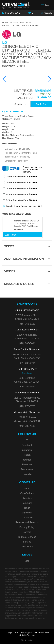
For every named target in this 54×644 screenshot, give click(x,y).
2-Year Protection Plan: (21, 182)
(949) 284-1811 (27, 387)
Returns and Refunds (27, 522)
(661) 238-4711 (27, 363)
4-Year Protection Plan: (21, 194)
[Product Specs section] (27, 247)
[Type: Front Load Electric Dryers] (27, 116)
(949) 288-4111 (27, 426)
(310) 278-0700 (27, 406)
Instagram (27, 450)
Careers (27, 532)
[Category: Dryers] (27, 119)
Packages (27, 503)
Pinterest (27, 464)
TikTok (27, 455)
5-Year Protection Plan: (21, 200)
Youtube (27, 460)
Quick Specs (13, 111)
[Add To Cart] (41, 104)
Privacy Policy (27, 527)
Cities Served (27, 547)
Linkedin (27, 474)
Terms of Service (27, 537)
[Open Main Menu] (46, 5)
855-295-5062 (34, 592)
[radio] (20, 177)
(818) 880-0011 (27, 343)
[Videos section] (27, 272)
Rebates (27, 498)
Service (27, 542)
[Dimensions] (27, 126)
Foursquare (27, 469)
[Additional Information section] (27, 259)
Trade (27, 508)
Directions (27, 373)
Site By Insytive (27, 640)
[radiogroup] (27, 192)
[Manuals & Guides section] (27, 284)
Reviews (27, 513)
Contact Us (27, 518)
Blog (27, 561)
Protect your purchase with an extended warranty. (32, 169)
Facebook (27, 445)
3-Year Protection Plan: (21, 188)
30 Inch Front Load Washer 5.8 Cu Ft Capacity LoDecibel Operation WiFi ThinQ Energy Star (27, 223)
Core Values (27, 493)
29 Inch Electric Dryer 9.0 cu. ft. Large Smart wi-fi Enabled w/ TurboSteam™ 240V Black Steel (27, 54)
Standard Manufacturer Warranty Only (24, 206)
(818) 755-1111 (27, 324)
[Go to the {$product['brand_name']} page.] (12, 34)
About (27, 489)
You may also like (16, 214)
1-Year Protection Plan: (21, 176)
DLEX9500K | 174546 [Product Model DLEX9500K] (14, 66)
